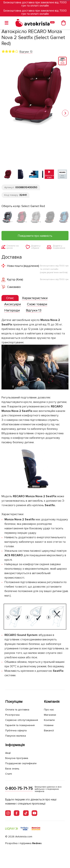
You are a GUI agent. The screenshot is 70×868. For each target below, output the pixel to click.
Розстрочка (12, 715)
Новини (49, 725)
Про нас (49, 710)
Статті (9, 774)
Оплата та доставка (17, 710)
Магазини (50, 715)
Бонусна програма (17, 758)
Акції (8, 753)
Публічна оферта (16, 730)
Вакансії (49, 730)
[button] (65, 113)
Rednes (37, 843)
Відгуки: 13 (26, 52)
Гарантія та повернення (20, 725)
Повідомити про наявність (35, 236)
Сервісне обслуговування (22, 720)
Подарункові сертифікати (21, 763)
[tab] (10, 298)
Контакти (49, 720)
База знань (12, 769)
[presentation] (10, 298)
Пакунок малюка (16, 736)
